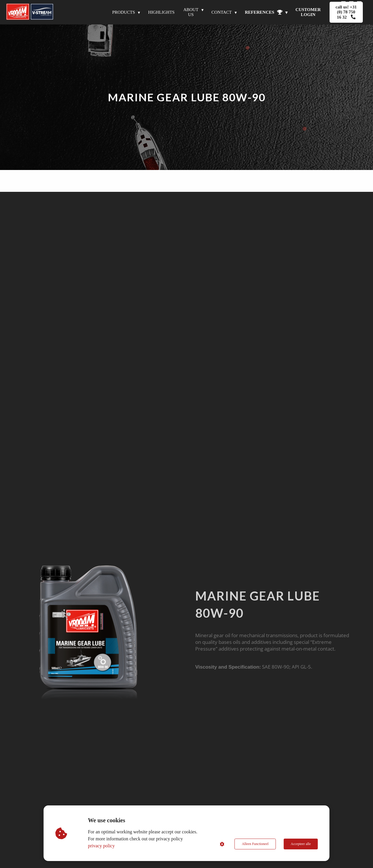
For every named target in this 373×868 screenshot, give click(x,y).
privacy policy (101, 846)
